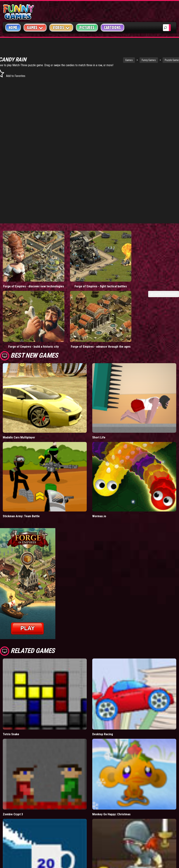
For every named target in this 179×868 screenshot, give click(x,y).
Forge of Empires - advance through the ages (67, 319)
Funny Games (129, 60)
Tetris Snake (11, 709)
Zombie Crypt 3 (13, 789)
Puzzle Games (153, 60)
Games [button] (35, 27)
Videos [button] (61, 27)
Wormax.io (99, 491)
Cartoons (112, 28)
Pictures (87, 28)
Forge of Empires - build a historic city (22, 319)
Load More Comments (164, 283)
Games (109, 60)
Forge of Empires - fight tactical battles (67, 274)
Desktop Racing (103, 709)
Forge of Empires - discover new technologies (22, 274)
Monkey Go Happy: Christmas (111, 789)
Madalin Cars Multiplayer (19, 412)
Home (13, 28)
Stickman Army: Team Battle (21, 491)
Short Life (99, 412)
